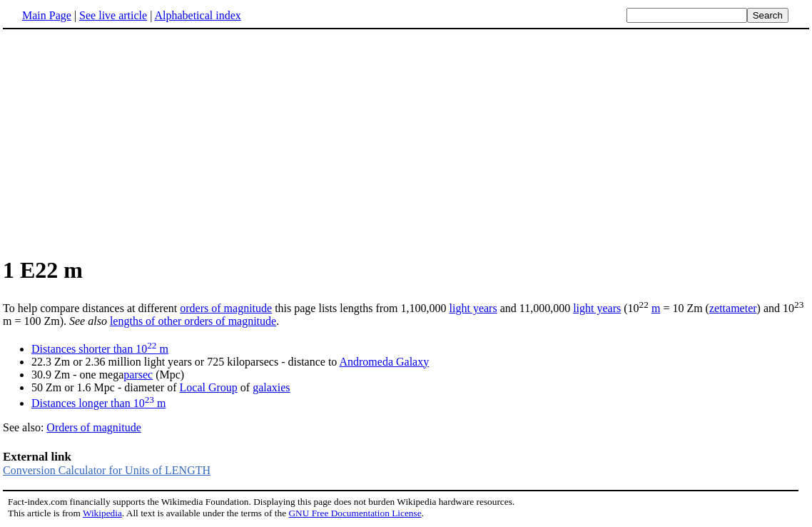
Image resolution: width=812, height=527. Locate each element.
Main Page (47, 15)
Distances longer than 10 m (98, 403)
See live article (113, 15)
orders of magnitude (226, 308)
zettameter (733, 308)
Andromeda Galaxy (384, 362)
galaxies (271, 387)
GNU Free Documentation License (355, 513)
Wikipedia (102, 513)
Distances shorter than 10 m (100, 349)
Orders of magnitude (93, 427)
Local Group (209, 387)
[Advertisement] (123, 142)
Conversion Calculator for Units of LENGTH (107, 470)
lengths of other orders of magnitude (193, 321)
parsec (138, 375)
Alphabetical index (197, 15)
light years (473, 308)
